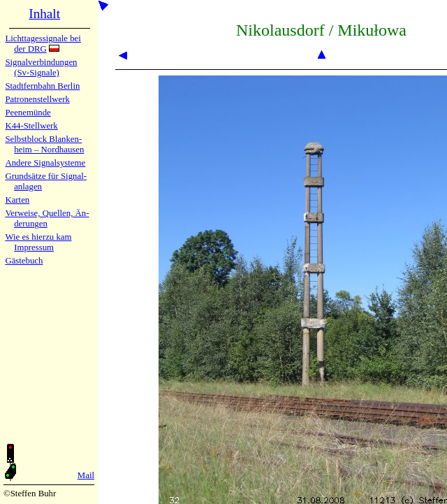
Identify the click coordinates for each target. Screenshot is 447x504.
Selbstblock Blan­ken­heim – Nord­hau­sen (44, 144)
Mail (86, 475)
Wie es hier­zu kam (38, 237)
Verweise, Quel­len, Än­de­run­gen (47, 218)
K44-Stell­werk (31, 126)
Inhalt (44, 14)
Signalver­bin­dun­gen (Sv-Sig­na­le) (41, 67)
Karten (17, 200)
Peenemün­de (28, 113)
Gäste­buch (24, 261)
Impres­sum (34, 247)
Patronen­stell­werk (37, 99)
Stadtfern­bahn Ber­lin (42, 86)
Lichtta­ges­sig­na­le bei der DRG (43, 44)
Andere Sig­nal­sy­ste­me (45, 163)
